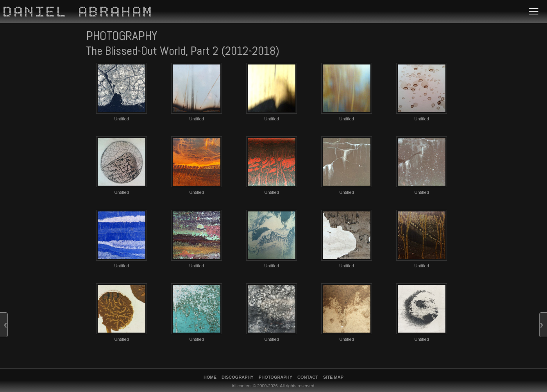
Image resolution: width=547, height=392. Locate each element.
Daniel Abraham (79, 13)
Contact (308, 377)
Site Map (333, 377)
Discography (238, 377)
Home (210, 377)
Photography (275, 377)
